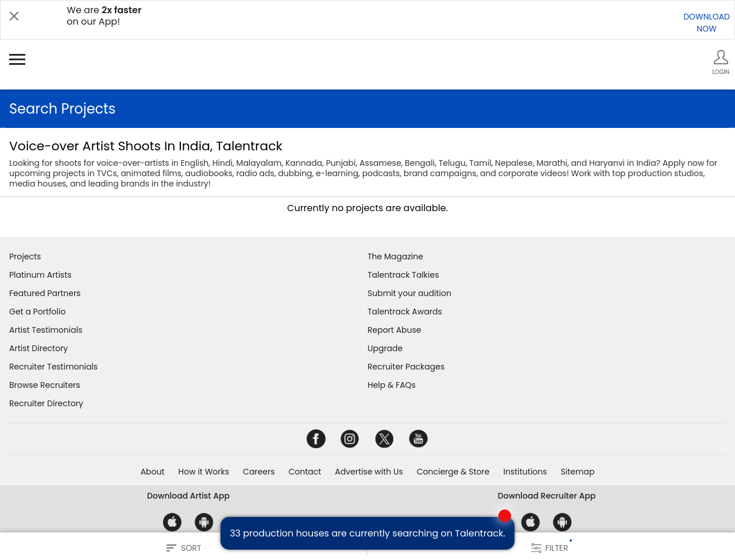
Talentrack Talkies (403, 275)
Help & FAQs (392, 385)
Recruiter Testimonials (53, 367)
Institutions (525, 472)
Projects (25, 256)
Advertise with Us (369, 472)
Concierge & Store (453, 472)
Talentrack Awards (405, 312)
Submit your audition (409, 293)
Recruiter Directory (46, 403)
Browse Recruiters (45, 385)
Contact (305, 472)
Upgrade (385, 348)
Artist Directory (38, 348)
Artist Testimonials (46, 330)
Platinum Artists (40, 275)
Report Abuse (394, 330)
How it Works (204, 472)
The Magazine (395, 256)
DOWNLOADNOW (707, 23)
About (153, 472)
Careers (259, 472)
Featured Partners (45, 293)
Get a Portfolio (37, 312)
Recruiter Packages (406, 367)
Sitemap (578, 472)
